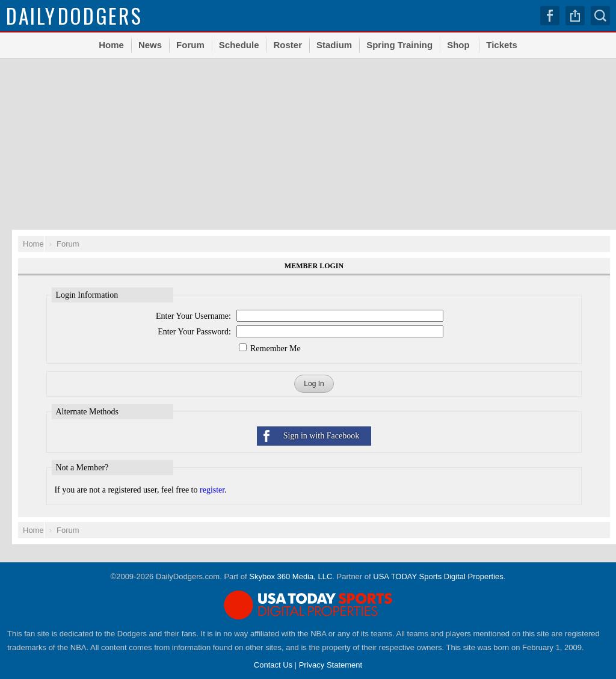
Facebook (550, 16)
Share (575, 16)
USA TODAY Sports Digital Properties (438, 576)
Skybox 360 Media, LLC (291, 576)
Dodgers (74, 15)
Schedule (239, 45)
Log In (314, 384)
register (212, 490)
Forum (190, 45)
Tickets (501, 45)
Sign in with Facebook (321, 436)
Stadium (334, 45)
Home (111, 45)
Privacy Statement (331, 665)
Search (600, 16)
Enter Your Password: (194, 332)
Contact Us (273, 665)
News (150, 45)
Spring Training (399, 45)
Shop (458, 45)
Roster (288, 45)
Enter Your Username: (193, 316)
